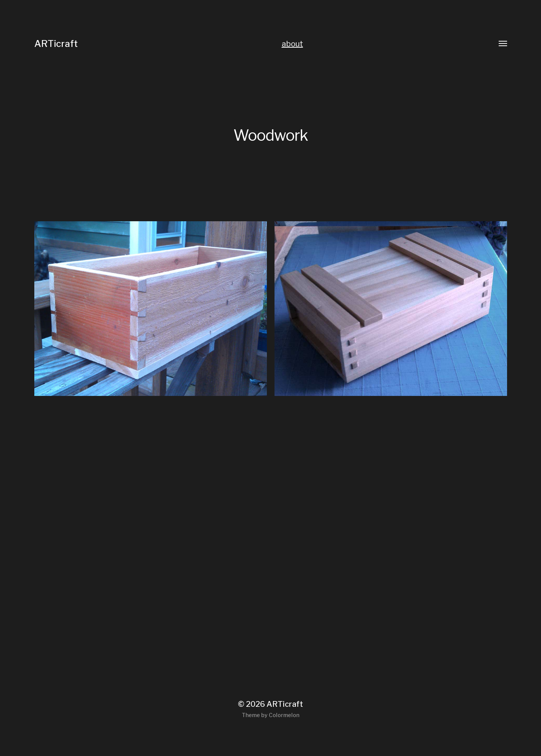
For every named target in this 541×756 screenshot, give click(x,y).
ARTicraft (56, 44)
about (292, 44)
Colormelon (284, 715)
